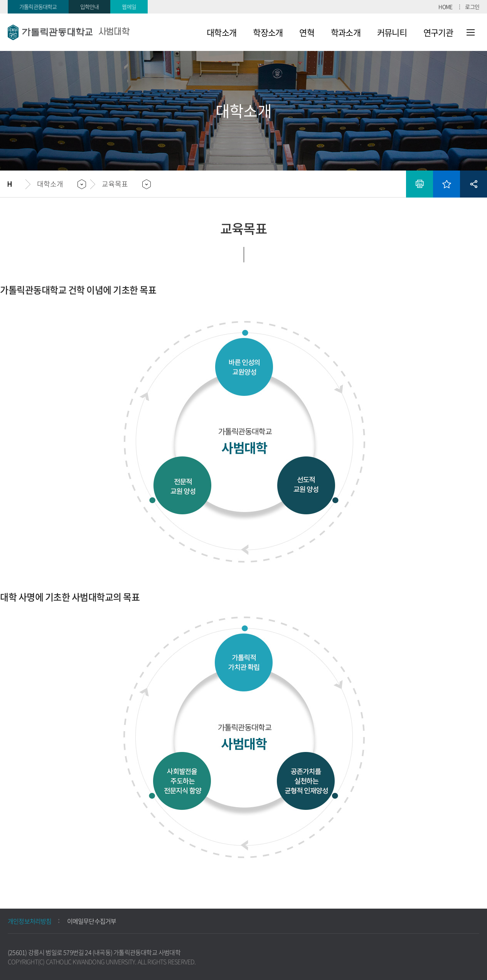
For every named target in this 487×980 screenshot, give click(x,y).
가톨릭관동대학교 (38, 7)
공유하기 (474, 184)
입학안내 (90, 7)
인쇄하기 (420, 184)
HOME (445, 7)
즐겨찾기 (447, 184)
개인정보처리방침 (30, 921)
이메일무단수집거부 (92, 921)
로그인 (472, 7)
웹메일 (129, 7)
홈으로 (17, 184)
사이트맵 (471, 32)
